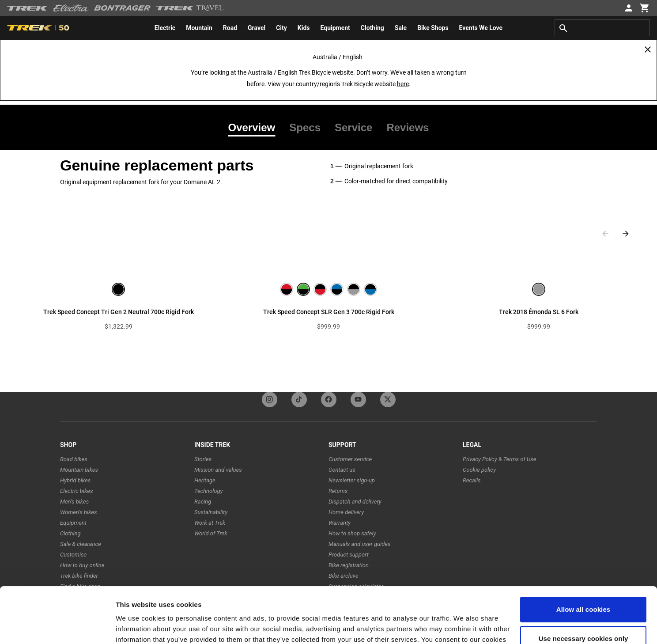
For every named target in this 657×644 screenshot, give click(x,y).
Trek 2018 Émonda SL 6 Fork (539, 312)
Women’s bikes (79, 512)
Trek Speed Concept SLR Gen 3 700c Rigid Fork (329, 312)
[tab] (255, 128)
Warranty (340, 523)
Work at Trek (210, 523)
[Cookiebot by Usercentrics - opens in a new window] (57, 627)
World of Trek (211, 533)
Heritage (205, 480)
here (403, 84)
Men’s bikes (74, 502)
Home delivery (346, 512)
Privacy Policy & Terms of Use (499, 459)
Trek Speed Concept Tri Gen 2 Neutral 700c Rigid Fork (119, 312)
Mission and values (218, 470)
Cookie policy (479, 470)
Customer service (350, 459)
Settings (129, 627)
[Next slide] (626, 234)
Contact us (342, 470)
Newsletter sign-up (352, 480)
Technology (209, 491)
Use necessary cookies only (583, 590)
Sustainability (211, 512)
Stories (203, 459)
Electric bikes (76, 491)
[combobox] (602, 28)
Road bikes (74, 459)
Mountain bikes (79, 470)
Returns (338, 491)
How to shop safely (352, 533)
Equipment (73, 523)
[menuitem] (165, 28)
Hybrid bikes (75, 480)
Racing (203, 502)
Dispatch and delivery (355, 502)
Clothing (70, 533)
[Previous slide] (605, 234)
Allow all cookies (583, 562)
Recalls (472, 480)
